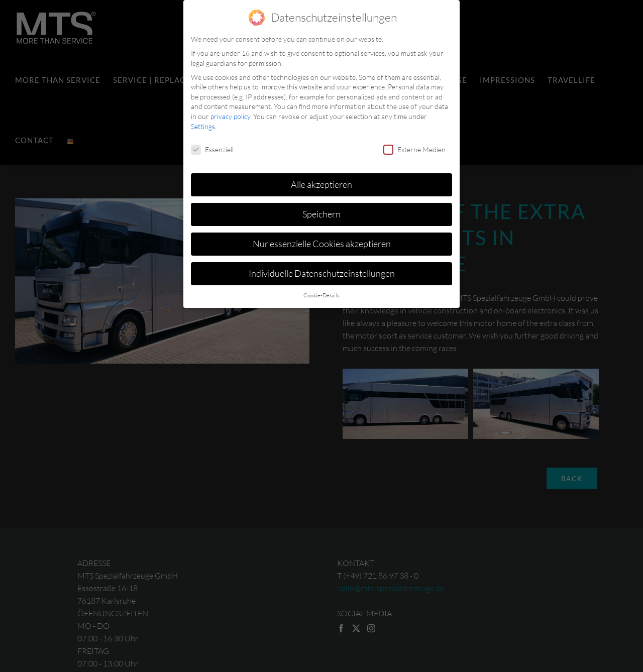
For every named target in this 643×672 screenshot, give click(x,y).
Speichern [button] (321, 212)
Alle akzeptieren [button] (321, 183)
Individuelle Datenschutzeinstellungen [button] (322, 272)
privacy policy (230, 115)
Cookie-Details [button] (321, 294)
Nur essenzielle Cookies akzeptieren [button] (322, 242)
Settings (203, 124)
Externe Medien (414, 147)
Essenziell (212, 147)
